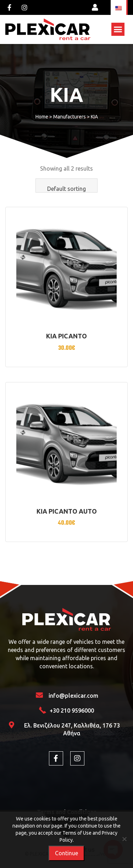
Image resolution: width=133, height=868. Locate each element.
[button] (118, 29)
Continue (66, 853)
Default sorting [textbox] (66, 189)
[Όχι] (124, 839)
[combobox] (66, 186)
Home (42, 117)
